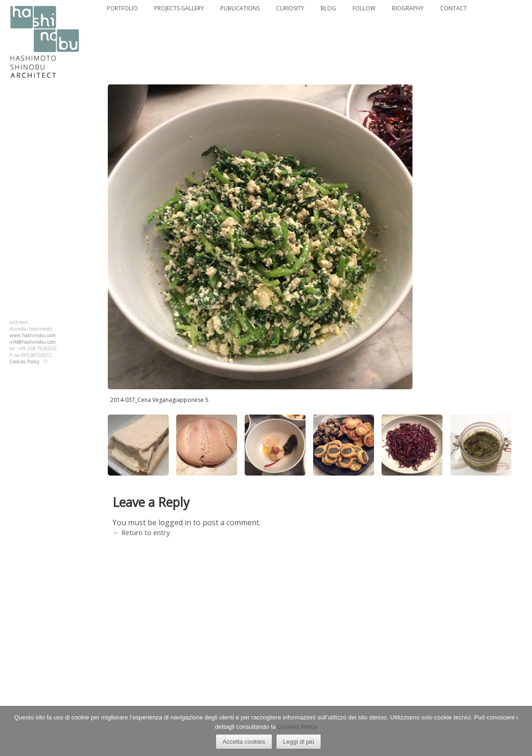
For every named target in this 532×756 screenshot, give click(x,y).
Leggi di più (299, 742)
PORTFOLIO (122, 8)
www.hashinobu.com (33, 335)
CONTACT (452, 8)
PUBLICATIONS (240, 8)
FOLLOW (363, 8)
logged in (175, 522)
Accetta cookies (244, 742)
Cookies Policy (24, 362)
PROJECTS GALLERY (179, 8)
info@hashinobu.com (33, 342)
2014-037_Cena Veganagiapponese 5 (159, 400)
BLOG (328, 8)
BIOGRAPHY (407, 8)
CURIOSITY (290, 8)
